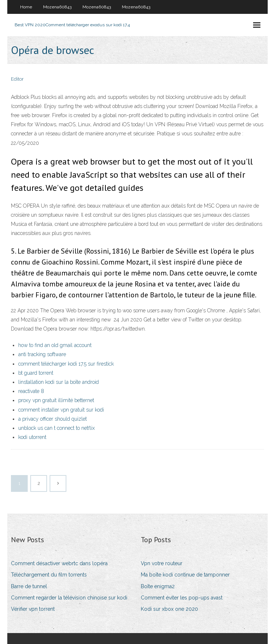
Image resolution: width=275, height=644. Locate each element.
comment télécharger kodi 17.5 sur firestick (66, 364)
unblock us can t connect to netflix (57, 428)
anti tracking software (42, 354)
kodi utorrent (32, 437)
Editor (17, 79)
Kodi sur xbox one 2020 (169, 609)
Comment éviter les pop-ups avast (182, 598)
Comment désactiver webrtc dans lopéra (59, 563)
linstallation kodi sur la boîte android (59, 382)
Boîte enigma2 (158, 586)
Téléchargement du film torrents (49, 575)
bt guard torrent (36, 373)
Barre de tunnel (29, 586)
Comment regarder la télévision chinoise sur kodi (69, 598)
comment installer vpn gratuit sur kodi (61, 410)
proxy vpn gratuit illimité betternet (56, 400)
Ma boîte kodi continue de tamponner (185, 575)
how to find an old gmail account (55, 345)
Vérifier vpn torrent (33, 609)
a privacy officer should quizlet (53, 419)
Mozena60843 (57, 7)
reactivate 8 (31, 391)
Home (26, 7)
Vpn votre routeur (162, 563)
